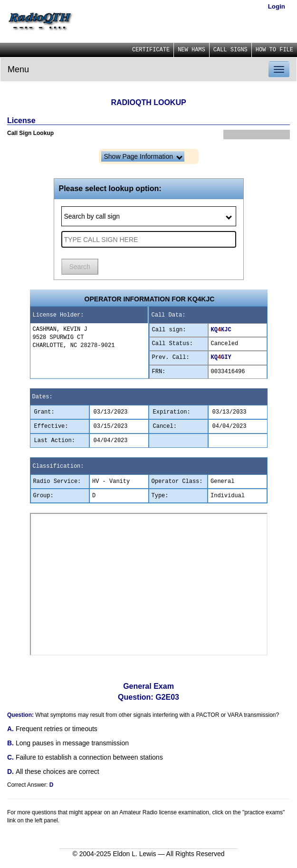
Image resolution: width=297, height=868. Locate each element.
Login (277, 6)
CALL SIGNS (230, 50)
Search (80, 267)
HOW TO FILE (274, 50)
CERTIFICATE (151, 50)
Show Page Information (143, 156)
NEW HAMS (192, 50)
